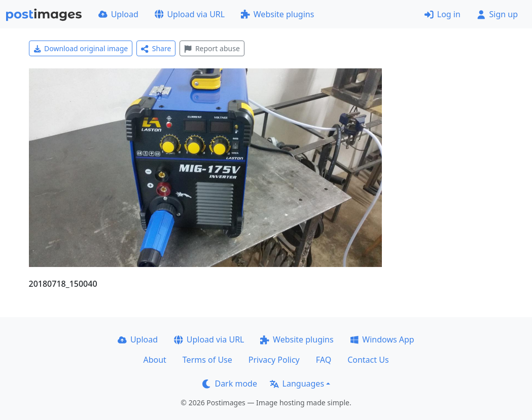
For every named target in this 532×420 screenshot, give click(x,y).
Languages (297, 384)
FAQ (324, 360)
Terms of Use (207, 360)
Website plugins (277, 14)
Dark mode (230, 384)
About (154, 360)
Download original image (81, 48)
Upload (118, 14)
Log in (442, 14)
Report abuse (212, 48)
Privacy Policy (274, 360)
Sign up (497, 14)
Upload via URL (190, 14)
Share (156, 48)
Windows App (382, 339)
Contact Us (368, 360)
